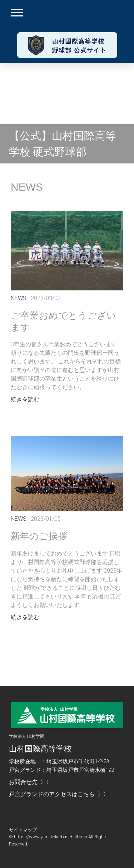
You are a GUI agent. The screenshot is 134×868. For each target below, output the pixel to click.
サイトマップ (23, 830)
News (19, 298)
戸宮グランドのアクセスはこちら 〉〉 (59, 794)
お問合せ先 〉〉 (30, 782)
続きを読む (25, 399)
